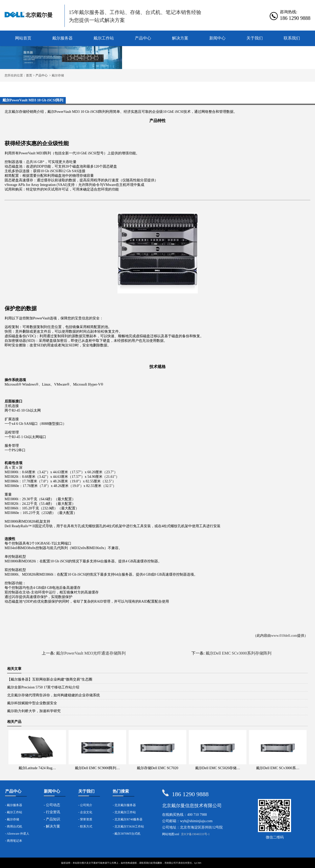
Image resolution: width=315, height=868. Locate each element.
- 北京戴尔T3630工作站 (128, 826)
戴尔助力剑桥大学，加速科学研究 (34, 711)
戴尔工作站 (104, 38)
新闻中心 (217, 38)
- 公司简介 (85, 805)
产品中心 (143, 38)
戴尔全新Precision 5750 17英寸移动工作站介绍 (43, 687)
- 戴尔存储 (12, 819)
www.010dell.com (284, 636)
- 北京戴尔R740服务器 (128, 819)
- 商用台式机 (14, 826)
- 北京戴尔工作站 (124, 812)
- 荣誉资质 (85, 819)
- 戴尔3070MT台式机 (127, 834)
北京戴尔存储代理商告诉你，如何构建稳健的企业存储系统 (54, 695)
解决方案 (180, 38)
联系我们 (292, 38)
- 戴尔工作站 (14, 812)
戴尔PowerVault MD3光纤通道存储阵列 (91, 653)
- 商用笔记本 (14, 841)
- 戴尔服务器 (14, 805)
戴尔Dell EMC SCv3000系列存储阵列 (239, 653)
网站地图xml (171, 834)
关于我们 (255, 38)
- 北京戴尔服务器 (124, 805)
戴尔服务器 (62, 38)
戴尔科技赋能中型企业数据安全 (32, 703)
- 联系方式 (85, 826)
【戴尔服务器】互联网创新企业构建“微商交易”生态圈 (50, 679)
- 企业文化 (85, 812)
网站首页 (23, 38)
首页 (29, 75)
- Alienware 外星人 (17, 834)
